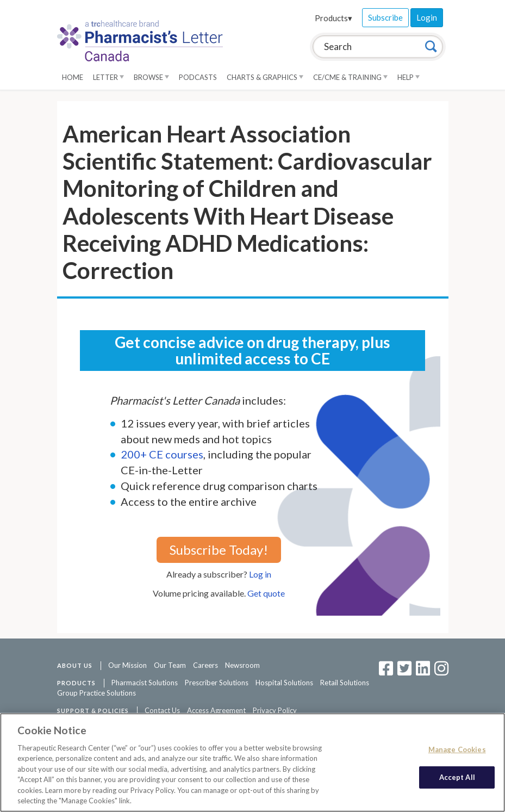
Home (73, 77)
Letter (108, 77)
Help (409, 77)
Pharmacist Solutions (145, 683)
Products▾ (333, 18)
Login (427, 17)
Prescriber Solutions (217, 683)
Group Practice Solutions (96, 693)
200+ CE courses (162, 454)
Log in (260, 574)
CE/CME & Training (350, 77)
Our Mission (127, 665)
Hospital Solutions (284, 683)
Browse (151, 77)
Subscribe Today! (219, 550)
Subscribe (385, 17)
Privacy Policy (275, 710)
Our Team (170, 665)
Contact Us (162, 710)
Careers (205, 665)
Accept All (457, 777)
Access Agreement (216, 710)
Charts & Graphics (265, 77)
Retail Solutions (345, 683)
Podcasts (198, 77)
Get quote (266, 593)
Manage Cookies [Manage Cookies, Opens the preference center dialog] (457, 749)
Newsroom (242, 665)
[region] (252, 763)
